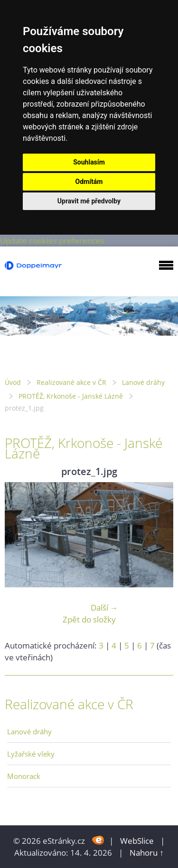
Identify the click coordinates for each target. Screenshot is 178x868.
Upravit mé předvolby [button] (89, 201)
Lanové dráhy (143, 382)
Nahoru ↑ (147, 853)
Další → (104, 608)
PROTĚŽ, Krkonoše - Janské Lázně (71, 396)
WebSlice (137, 841)
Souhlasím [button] (89, 162)
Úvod (13, 382)
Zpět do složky (89, 619)
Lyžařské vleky (31, 754)
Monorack (24, 776)
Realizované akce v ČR (71, 382)
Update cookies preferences (52, 241)
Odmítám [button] (89, 182)
